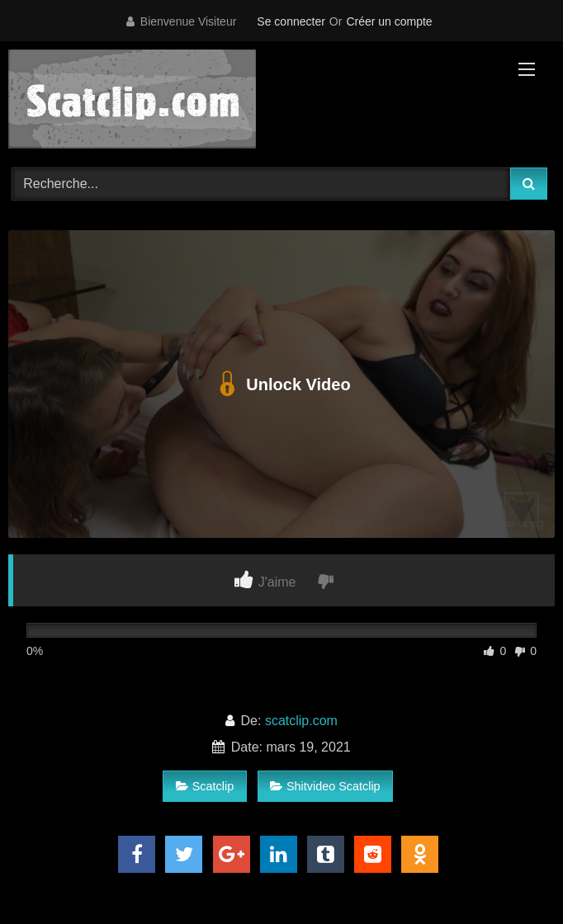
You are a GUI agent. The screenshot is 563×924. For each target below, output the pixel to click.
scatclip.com (301, 721)
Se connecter (291, 21)
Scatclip (205, 786)
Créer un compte (389, 21)
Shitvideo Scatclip (325, 786)
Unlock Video (281, 384)
